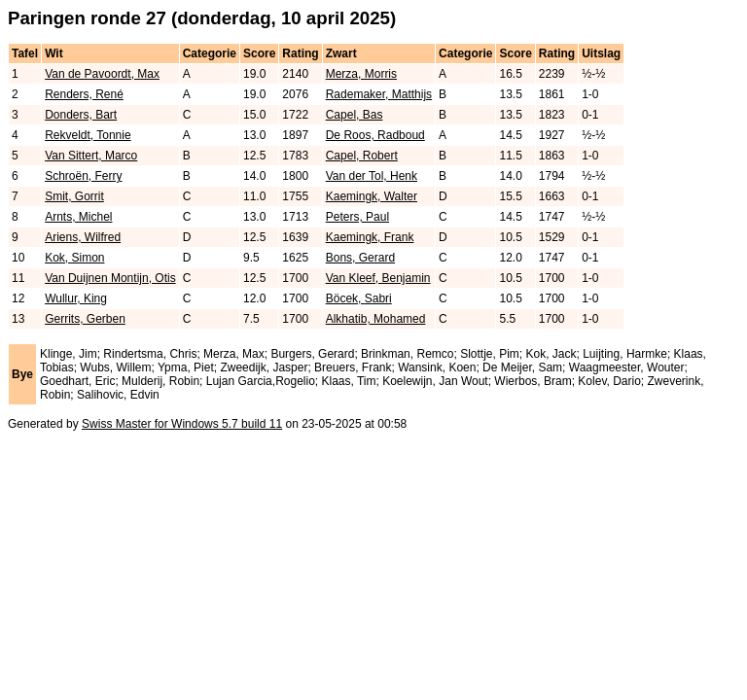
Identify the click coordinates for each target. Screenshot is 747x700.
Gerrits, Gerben (85, 319)
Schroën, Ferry (83, 176)
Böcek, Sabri (359, 298)
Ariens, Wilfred (83, 237)
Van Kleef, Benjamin (378, 278)
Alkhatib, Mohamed (376, 319)
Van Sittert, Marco (91, 156)
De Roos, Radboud (375, 135)
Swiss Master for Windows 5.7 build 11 (182, 424)
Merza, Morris (361, 74)
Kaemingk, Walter (372, 196)
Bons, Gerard (360, 258)
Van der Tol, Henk (372, 176)
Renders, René (84, 94)
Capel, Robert (362, 156)
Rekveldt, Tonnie (88, 135)
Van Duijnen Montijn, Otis (110, 278)
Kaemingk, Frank (370, 237)
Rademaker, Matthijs (379, 94)
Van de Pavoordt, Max (102, 74)
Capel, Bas (355, 115)
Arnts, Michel (78, 217)
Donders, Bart (81, 115)
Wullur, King (76, 298)
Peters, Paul (357, 217)
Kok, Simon (74, 258)
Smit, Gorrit (74, 196)
